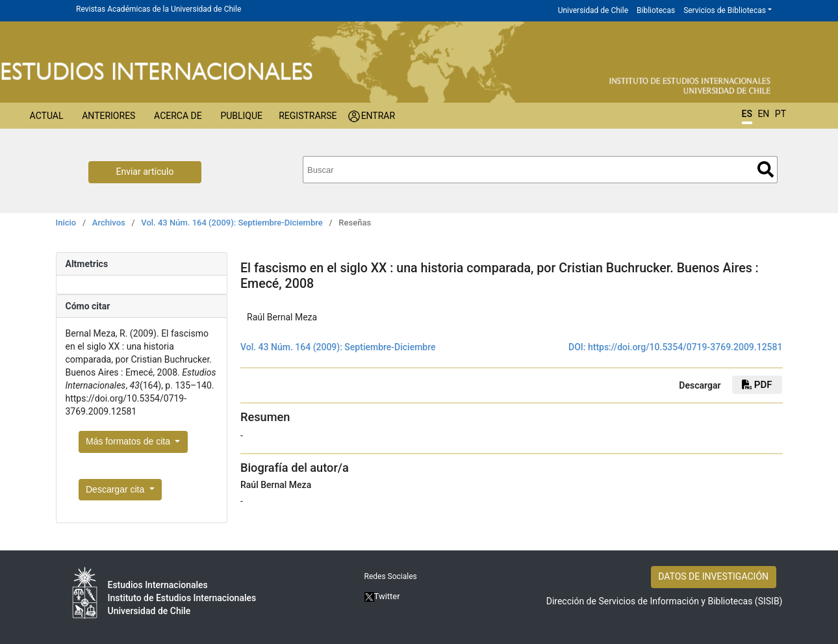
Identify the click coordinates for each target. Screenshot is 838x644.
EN (763, 114)
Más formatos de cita (129, 441)
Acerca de (178, 116)
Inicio (66, 223)
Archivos (109, 223)
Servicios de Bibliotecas (725, 10)
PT (781, 114)
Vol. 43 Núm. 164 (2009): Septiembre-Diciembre (232, 223)
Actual (47, 116)
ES (747, 114)
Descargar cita (116, 489)
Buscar (766, 169)
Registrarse (308, 116)
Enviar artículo (145, 172)
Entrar (378, 116)
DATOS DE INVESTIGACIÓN (713, 576)
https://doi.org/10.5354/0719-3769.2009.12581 (685, 347)
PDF (757, 385)
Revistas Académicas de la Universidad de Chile (159, 9)
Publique (241, 116)
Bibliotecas (656, 10)
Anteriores (108, 116)
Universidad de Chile (593, 10)
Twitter (382, 596)
